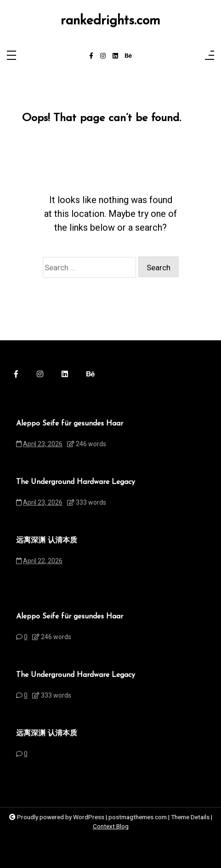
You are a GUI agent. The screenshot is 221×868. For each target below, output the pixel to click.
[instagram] (103, 56)
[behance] (128, 56)
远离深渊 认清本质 (47, 541)
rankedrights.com (110, 21)
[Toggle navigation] (11, 56)
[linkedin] (115, 56)
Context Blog (111, 826)
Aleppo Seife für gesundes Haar (70, 424)
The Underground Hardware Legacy (76, 482)
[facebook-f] (91, 56)
